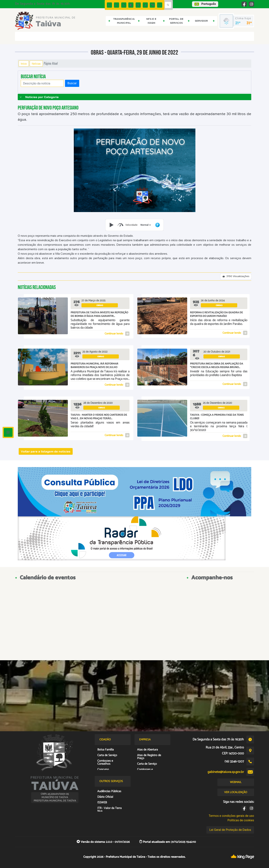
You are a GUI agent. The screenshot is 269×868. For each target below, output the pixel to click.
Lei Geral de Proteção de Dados (230, 830)
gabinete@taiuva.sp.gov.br (226, 772)
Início (24, 64)
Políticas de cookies (241, 820)
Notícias (36, 64)
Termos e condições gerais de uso (231, 816)
